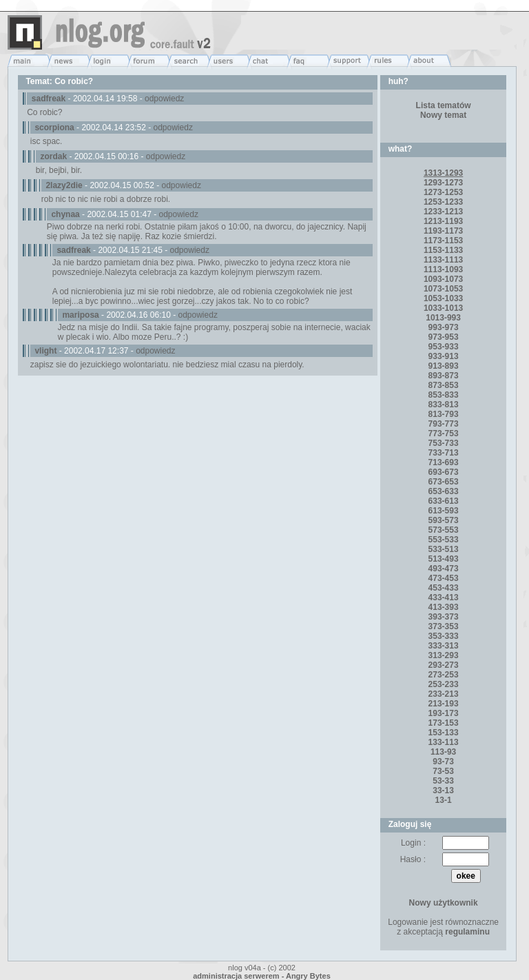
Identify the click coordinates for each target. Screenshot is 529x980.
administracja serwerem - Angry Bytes (262, 976)
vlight (45, 351)
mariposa (80, 315)
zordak (53, 156)
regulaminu (467, 932)
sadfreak (49, 99)
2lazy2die (64, 185)
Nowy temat (443, 115)
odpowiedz (164, 99)
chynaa (65, 214)
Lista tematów (444, 105)
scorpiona (54, 127)
